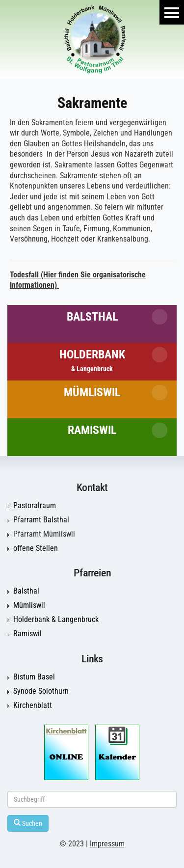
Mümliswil (92, 392)
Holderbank (92, 360)
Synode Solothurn (41, 691)
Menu (172, 12)
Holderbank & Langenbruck (56, 620)
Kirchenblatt (33, 705)
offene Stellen (36, 548)
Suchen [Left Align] (28, 823)
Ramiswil (92, 430)
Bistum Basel (34, 677)
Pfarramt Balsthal (41, 520)
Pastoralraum (35, 506)
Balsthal (92, 317)
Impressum (107, 844)
